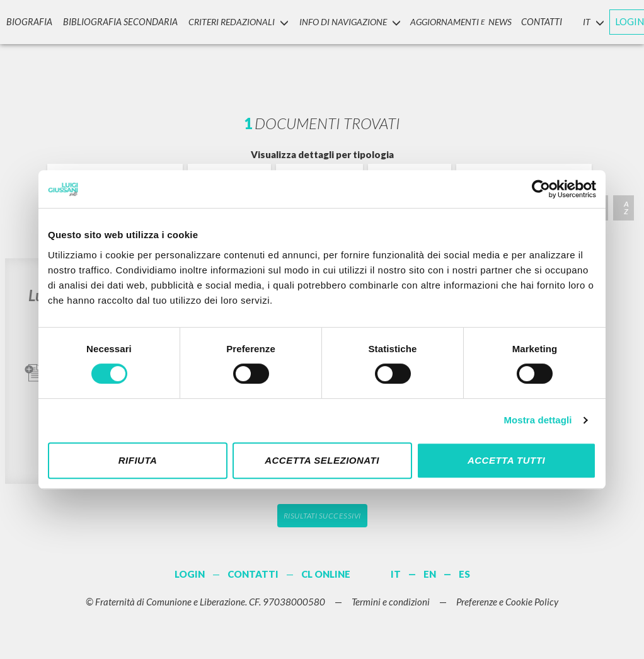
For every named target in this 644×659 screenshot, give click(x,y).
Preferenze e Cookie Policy (507, 602)
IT (396, 574)
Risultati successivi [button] (322, 516)
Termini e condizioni (391, 602)
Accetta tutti (506, 460)
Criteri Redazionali (227, 21)
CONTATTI (531, 21)
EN (430, 574)
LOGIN (618, 21)
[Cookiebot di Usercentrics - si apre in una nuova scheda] (541, 189)
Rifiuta (138, 460)
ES (464, 574)
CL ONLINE (326, 574)
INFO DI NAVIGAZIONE (338, 21)
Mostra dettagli (538, 420)
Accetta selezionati (322, 460)
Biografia (26, 21)
